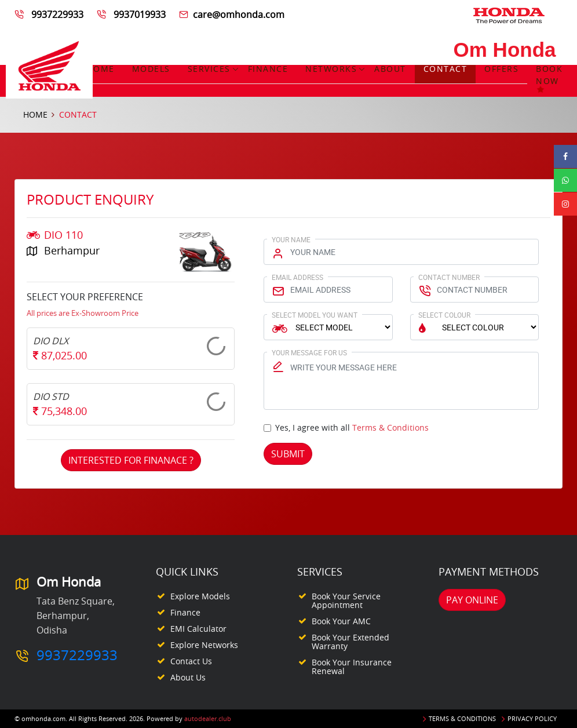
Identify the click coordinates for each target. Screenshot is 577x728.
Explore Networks (204, 645)
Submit (288, 454)
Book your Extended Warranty (350, 642)
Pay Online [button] (472, 600)
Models (151, 69)
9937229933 (57, 14)
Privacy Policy (532, 718)
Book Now (549, 81)
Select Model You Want (315, 315)
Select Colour (444, 315)
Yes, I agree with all (352, 427)
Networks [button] (331, 69)
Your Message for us (309, 352)
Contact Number (449, 277)
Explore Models (200, 596)
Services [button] (209, 69)
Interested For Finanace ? (131, 460)
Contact (445, 69)
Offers (501, 69)
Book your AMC (341, 621)
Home (101, 69)
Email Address (297, 277)
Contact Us (191, 661)
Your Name (291, 239)
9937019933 (140, 14)
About (390, 69)
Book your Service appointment (346, 600)
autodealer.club (208, 718)
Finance (268, 69)
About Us (188, 677)
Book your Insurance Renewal (352, 667)
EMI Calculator (198, 629)
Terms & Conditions (390, 427)
